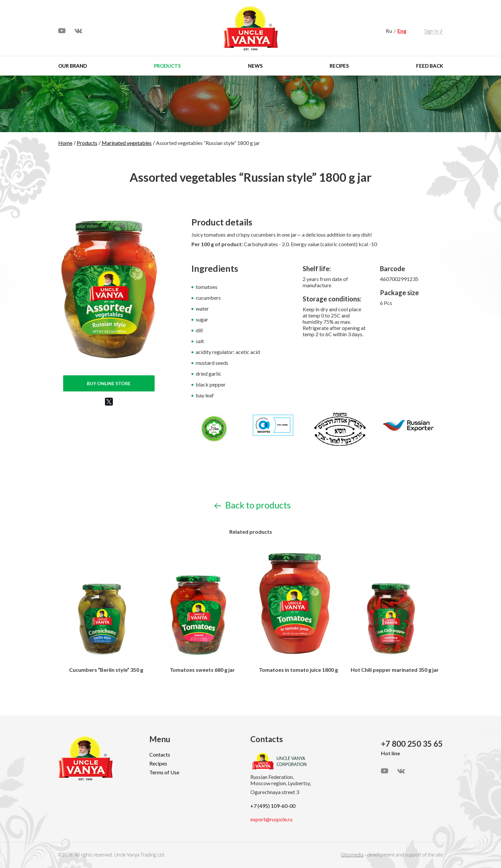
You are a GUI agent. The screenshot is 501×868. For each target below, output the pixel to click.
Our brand (73, 66)
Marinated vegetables (127, 143)
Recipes (339, 66)
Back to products (253, 505)
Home (65, 143)
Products (167, 66)
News (255, 66)
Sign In (431, 31)
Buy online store (109, 383)
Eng (402, 31)
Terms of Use (164, 772)
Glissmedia (352, 855)
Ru (389, 31)
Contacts (160, 754)
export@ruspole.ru (271, 819)
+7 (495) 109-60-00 (273, 806)
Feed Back (430, 66)
